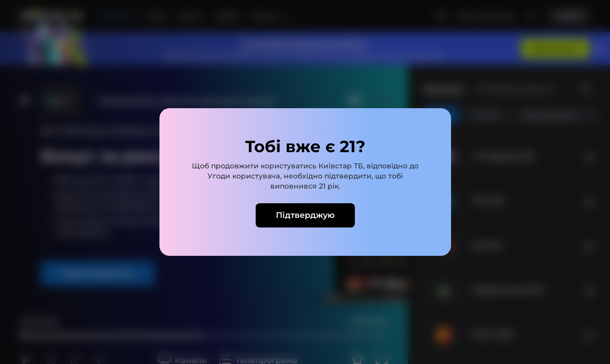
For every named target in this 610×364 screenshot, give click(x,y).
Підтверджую (305, 215)
